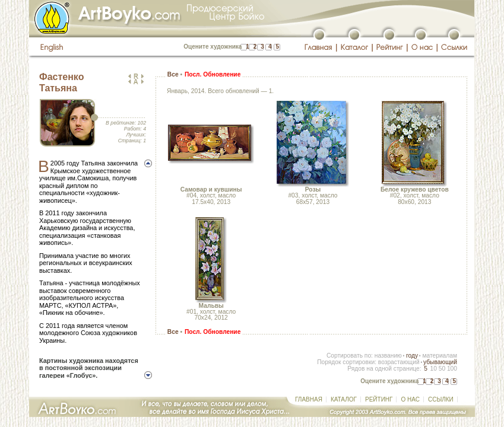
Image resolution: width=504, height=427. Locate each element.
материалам (440, 356)
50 (442, 369)
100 (452, 369)
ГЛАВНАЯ (309, 399)
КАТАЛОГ (344, 399)
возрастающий (399, 362)
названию (388, 356)
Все (173, 74)
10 (433, 369)
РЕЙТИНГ (379, 399)
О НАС (410, 399)
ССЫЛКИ (441, 399)
